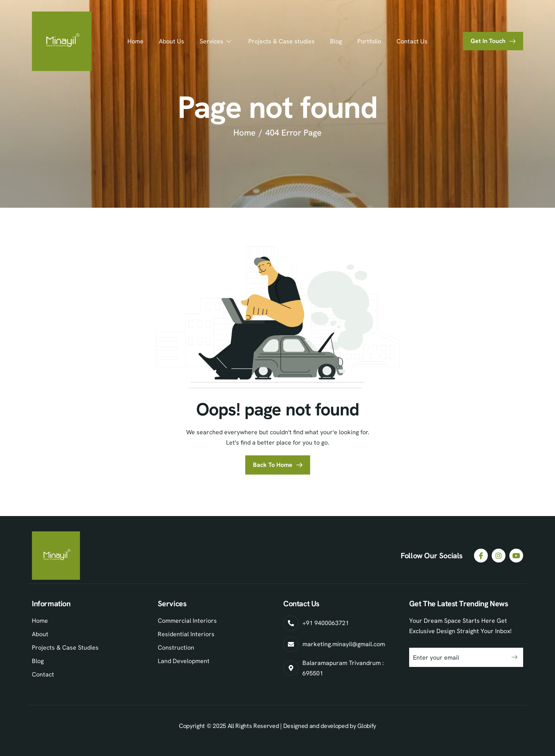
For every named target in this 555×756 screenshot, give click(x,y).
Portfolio (369, 41)
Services (216, 41)
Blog (336, 41)
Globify (367, 726)
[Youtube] (516, 556)
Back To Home (273, 465)
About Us (172, 41)
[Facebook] (481, 556)
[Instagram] (499, 556)
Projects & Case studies (282, 41)
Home (135, 41)
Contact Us (412, 41)
